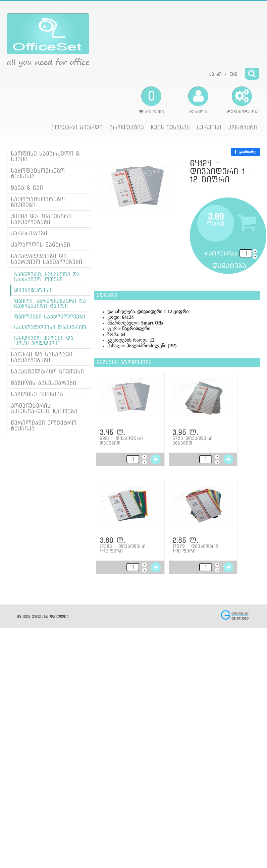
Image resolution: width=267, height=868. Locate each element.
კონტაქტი (243, 127)
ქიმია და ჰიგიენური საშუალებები (41, 219)
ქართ (215, 74)
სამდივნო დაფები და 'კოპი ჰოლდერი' (44, 341)
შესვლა (198, 100)
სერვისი (209, 127)
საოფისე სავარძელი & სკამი (45, 156)
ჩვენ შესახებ (170, 127)
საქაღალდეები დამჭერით (50, 327)
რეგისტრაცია (243, 100)
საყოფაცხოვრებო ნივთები (38, 202)
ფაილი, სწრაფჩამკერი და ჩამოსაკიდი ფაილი (50, 303)
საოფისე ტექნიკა (37, 394)
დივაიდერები (33, 290)
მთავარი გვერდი (77, 127)
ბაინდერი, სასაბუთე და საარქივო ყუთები (47, 277)
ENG (233, 74)
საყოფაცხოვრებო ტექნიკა (38, 173)
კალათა (151, 100)
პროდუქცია (127, 127)
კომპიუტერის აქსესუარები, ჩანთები (44, 408)
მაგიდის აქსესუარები (43, 383)
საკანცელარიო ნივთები (47, 371)
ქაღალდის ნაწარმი (40, 245)
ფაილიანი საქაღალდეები (50, 317)
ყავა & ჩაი (27, 188)
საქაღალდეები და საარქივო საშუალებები (46, 259)
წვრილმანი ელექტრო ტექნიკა (44, 425)
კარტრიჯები (29, 233)
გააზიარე (246, 152)
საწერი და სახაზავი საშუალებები (42, 357)
